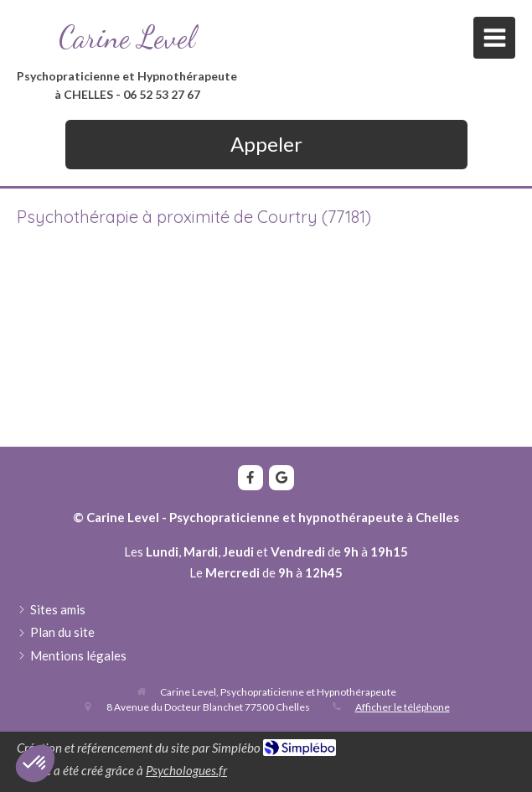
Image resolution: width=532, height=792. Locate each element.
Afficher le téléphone (403, 707)
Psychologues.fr (186, 770)
